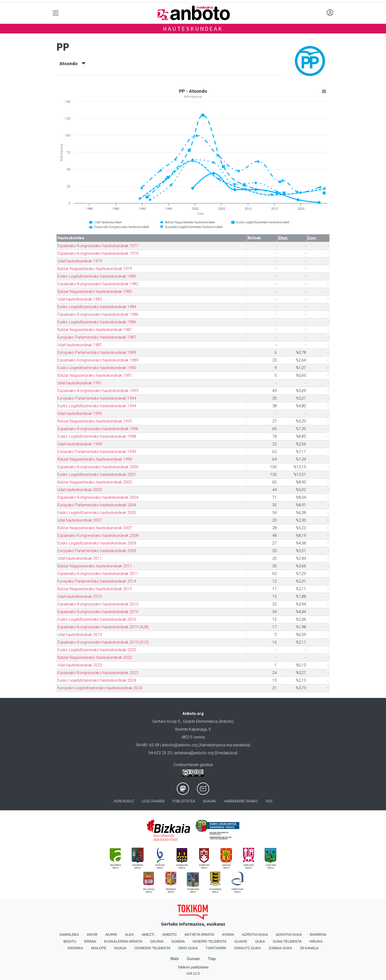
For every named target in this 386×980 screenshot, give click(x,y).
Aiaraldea (69, 935)
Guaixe (241, 941)
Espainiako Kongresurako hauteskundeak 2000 (98, 467)
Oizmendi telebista (153, 948)
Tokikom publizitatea (193, 967)
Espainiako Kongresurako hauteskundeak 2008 (98, 535)
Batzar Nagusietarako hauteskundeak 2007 (95, 528)
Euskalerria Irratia (123, 941)
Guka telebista (287, 941)
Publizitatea (184, 801)
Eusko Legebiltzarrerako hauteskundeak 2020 (97, 650)
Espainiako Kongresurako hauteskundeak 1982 (98, 284)
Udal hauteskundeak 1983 (80, 299)
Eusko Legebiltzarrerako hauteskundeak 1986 (97, 322)
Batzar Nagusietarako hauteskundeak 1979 (95, 269)
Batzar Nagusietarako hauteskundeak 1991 (95, 375)
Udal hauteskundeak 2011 (80, 558)
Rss (269, 801)
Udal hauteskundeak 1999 (80, 444)
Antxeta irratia (200, 935)
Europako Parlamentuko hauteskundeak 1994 (97, 398)
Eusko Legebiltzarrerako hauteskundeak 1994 (97, 406)
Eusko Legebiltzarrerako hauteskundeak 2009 (97, 543)
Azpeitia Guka (255, 935)
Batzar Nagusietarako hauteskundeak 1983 (95, 292)
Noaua (120, 948)
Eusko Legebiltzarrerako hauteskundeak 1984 (97, 307)
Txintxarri (216, 948)
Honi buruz (124, 801)
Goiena (178, 941)
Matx (175, 959)
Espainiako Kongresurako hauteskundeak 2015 (98, 604)
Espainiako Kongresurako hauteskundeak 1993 (98, 391)
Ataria (228, 935)
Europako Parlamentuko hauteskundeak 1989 (97, 353)
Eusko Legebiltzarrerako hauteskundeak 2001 (97, 475)
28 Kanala (309, 948)
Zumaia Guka (280, 948)
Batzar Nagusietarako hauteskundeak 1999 (95, 459)
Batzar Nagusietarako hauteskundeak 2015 (95, 589)
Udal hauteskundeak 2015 (80, 596)
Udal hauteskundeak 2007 (80, 520)
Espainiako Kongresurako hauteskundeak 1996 (98, 429)
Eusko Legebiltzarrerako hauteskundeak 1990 (97, 368)
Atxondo (73, 63)
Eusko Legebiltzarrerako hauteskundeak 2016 (97, 619)
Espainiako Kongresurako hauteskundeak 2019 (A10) (103, 642)
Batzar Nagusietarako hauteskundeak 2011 (95, 566)
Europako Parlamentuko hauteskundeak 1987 (97, 337)
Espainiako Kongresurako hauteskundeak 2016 (98, 612)
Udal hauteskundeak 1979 (80, 261)
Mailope (99, 948)
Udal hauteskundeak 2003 (80, 490)
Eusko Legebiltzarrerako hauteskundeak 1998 (97, 436)
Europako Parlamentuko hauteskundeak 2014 (97, 581)
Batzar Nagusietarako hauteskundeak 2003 (95, 482)
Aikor (92, 935)
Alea (129, 935)
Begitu (70, 941)
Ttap (212, 959)
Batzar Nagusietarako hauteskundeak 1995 (95, 421)
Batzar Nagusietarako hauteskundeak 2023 (95, 657)
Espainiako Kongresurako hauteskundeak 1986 (98, 314)
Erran (90, 941)
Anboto (169, 935)
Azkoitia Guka (289, 935)
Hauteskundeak (193, 29)
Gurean (193, 959)
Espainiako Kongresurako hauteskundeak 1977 (98, 246)
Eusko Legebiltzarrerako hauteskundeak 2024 (97, 680)
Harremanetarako (241, 801)
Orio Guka (188, 948)
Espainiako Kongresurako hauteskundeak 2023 (98, 673)
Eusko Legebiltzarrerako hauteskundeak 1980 (97, 276)
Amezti (148, 935)
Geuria (157, 941)
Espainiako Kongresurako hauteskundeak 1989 (98, 360)
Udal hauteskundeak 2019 (80, 635)
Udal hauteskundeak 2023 (80, 665)
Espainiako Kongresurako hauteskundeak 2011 (98, 574)
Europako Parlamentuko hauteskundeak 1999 (97, 452)
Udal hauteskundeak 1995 (80, 414)
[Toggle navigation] (56, 13)
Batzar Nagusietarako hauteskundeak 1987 (95, 330)
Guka (260, 941)
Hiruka (316, 941)
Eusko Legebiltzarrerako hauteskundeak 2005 (97, 513)
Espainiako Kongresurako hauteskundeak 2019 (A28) (103, 627)
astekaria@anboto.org (194, 753)
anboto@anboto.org (180, 745)
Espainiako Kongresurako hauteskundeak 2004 (98, 497)
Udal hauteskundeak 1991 (80, 383)
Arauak (209, 801)
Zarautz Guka (247, 948)
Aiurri (111, 935)
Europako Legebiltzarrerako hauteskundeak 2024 (100, 688)
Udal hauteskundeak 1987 (80, 345)
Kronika (75, 948)
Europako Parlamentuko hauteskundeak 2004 (97, 505)
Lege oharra (153, 801)
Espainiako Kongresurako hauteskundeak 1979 (98, 253)
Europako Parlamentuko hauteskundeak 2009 (97, 551)
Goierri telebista (209, 941)
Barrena (318, 935)
